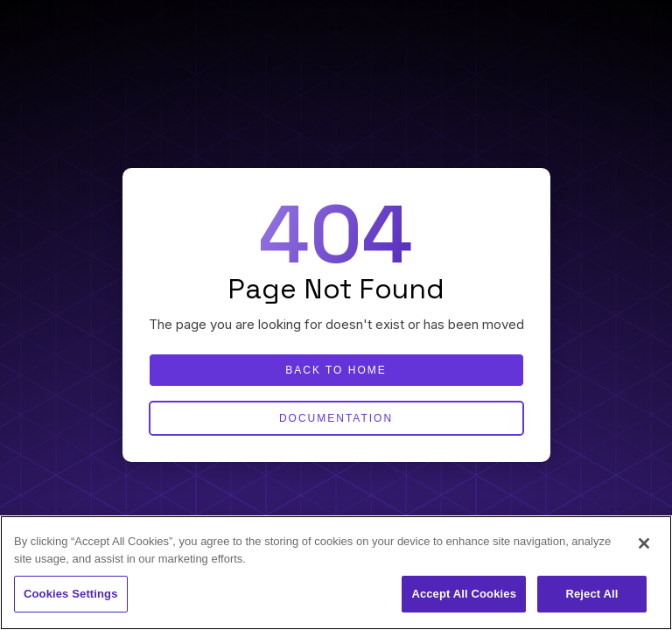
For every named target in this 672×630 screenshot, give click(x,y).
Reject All (591, 594)
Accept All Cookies (464, 594)
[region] (336, 573)
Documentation (336, 418)
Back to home (336, 370)
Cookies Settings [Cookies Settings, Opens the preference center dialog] (71, 594)
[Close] (644, 543)
